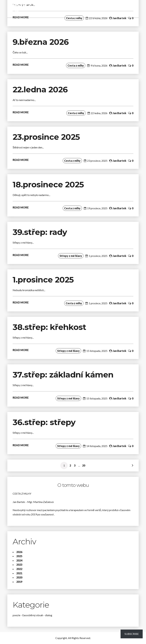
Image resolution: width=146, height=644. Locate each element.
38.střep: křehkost (50, 327)
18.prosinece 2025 (48, 184)
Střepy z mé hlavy (71, 256)
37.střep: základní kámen (64, 375)
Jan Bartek (119, 18)
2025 (19, 556)
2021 (19, 573)
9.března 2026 (41, 42)
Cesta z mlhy (20, 9)
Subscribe (132, 634)
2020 (19, 577)
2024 (19, 560)
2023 (19, 565)
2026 (19, 552)
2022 (19, 569)
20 (84, 465)
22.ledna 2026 (40, 90)
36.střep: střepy (44, 422)
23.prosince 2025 (46, 137)
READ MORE (21, 65)
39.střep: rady (40, 232)
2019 (19, 582)
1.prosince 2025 (43, 280)
